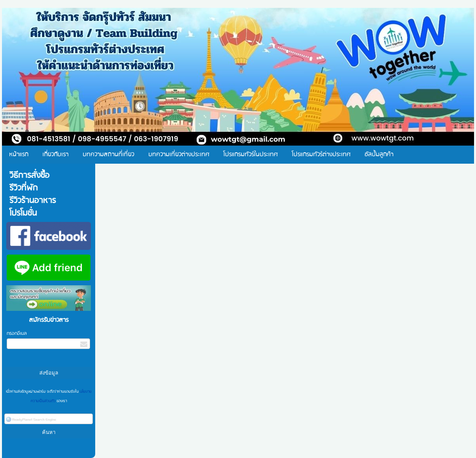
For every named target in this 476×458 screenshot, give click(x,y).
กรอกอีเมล (17, 333)
